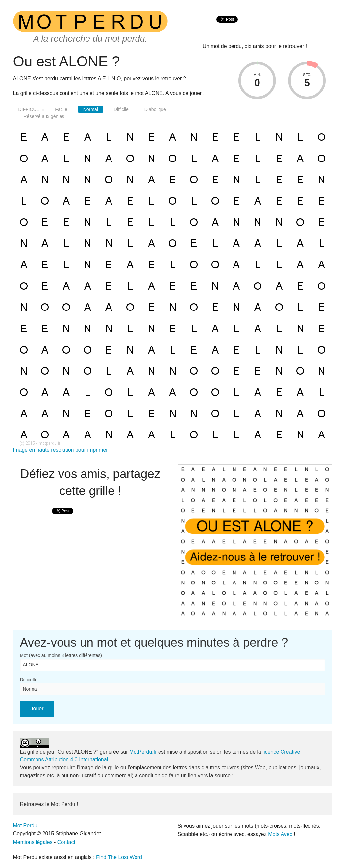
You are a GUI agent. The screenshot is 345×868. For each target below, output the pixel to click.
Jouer (37, 709)
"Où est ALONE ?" (77, 752)
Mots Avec (280, 834)
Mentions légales (33, 842)
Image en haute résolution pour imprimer (61, 450)
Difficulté (29, 680)
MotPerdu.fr (143, 752)
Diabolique (155, 109)
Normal (91, 109)
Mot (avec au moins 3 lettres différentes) (61, 655)
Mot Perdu (25, 825)
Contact (66, 842)
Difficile (121, 109)
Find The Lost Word (119, 857)
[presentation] (227, 26)
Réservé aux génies (44, 116)
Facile (61, 109)
